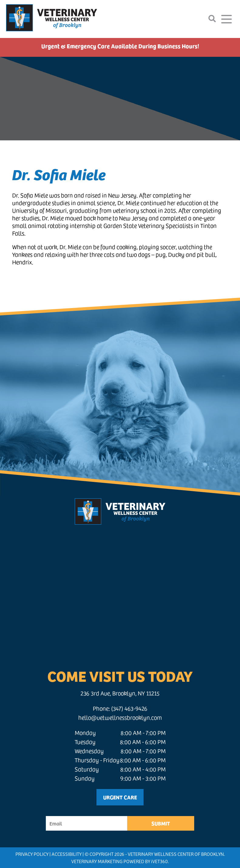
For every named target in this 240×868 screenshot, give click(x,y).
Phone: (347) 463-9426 (120, 708)
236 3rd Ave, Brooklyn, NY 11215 (120, 693)
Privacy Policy (32, 854)
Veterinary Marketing (97, 861)
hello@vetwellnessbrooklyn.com (120, 717)
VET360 (159, 861)
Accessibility (67, 854)
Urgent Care (120, 797)
